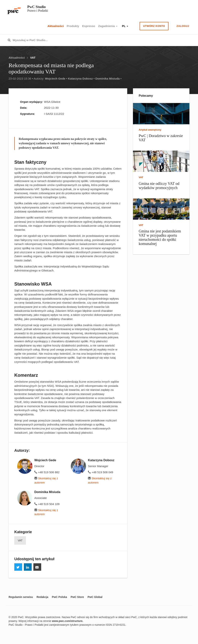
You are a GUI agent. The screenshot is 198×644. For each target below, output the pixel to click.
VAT (33, 58)
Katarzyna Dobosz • (81, 79)
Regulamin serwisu (21, 597)
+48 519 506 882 (47, 472)
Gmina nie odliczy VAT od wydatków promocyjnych (159, 186)
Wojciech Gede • (56, 79)
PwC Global (95, 597)
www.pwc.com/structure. (68, 621)
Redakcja (42, 597)
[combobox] (91, 40)
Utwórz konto (154, 26)
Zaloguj (183, 26)
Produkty (73, 26)
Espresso (89, 26)
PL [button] (125, 26)
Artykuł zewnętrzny (150, 130)
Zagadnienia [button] (108, 26)
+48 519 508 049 (101, 472)
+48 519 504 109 (47, 504)
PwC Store (77, 597)
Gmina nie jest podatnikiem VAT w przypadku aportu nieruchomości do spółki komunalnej (160, 237)
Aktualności (56, 26)
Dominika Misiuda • (108, 79)
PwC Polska (59, 597)
